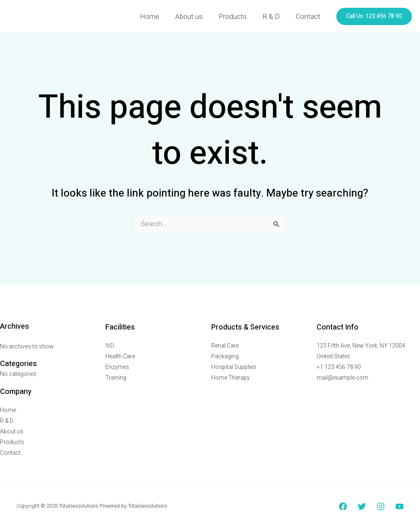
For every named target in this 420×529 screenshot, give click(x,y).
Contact (309, 16)
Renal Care (225, 346)
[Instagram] (381, 506)
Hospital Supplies (234, 367)
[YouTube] (399, 506)
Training (116, 378)
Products (237, 16)
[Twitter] (362, 506)
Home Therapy (231, 378)
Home (159, 16)
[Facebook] (343, 506)
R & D (274, 16)
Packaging (225, 356)
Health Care (120, 356)
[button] (374, 16)
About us (196, 16)
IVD (110, 346)
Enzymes (117, 367)
